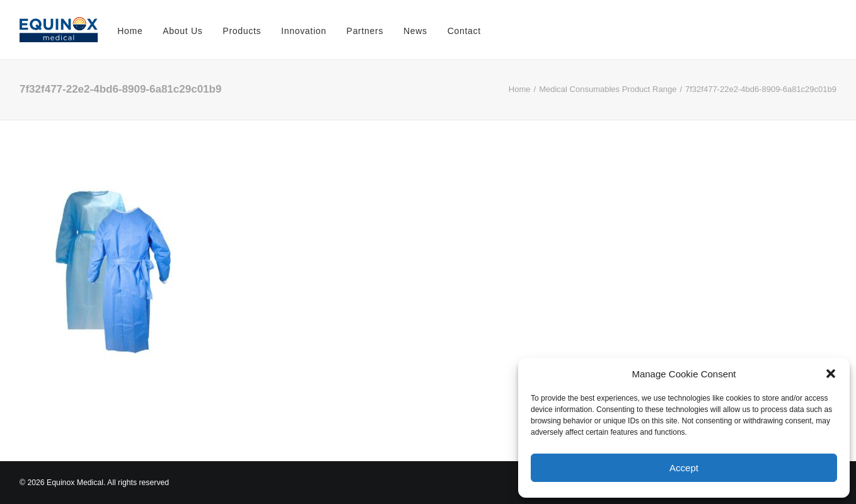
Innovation (304, 31)
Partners (365, 31)
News (415, 31)
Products (242, 31)
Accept (684, 468)
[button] (831, 374)
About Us (182, 31)
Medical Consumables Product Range (608, 89)
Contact (464, 31)
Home (130, 31)
